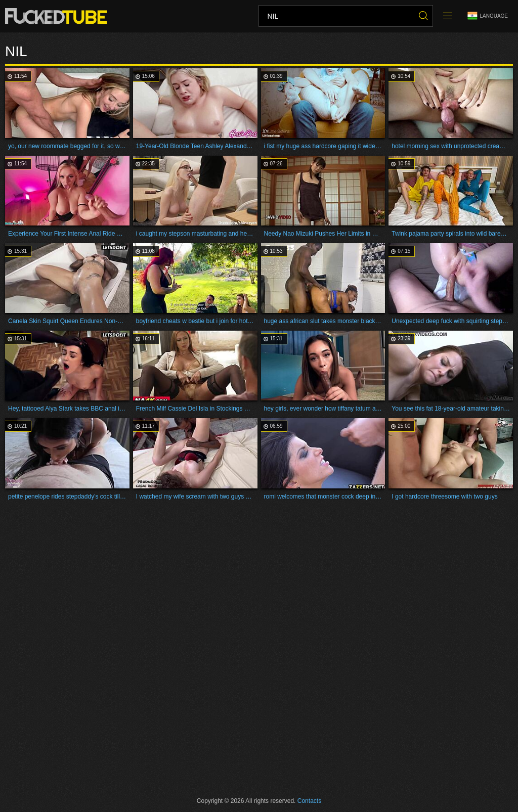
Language (488, 16)
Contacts (309, 801)
